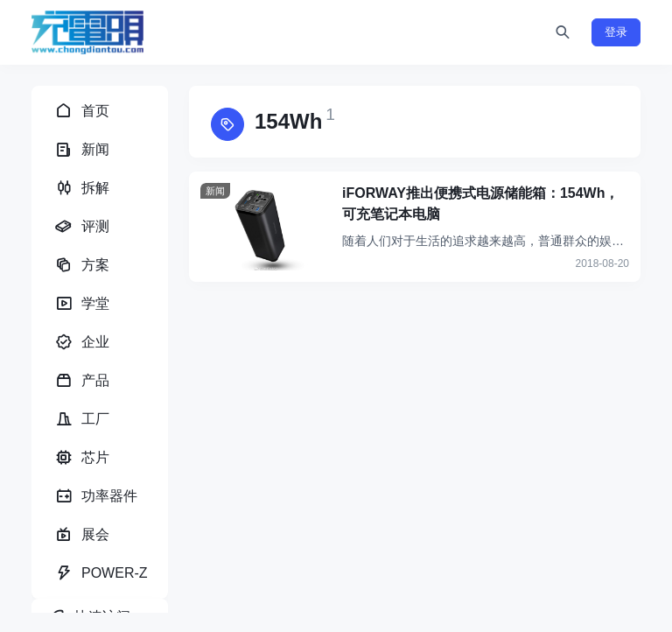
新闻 (215, 191)
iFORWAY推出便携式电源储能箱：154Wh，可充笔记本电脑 (480, 204)
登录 (616, 32)
